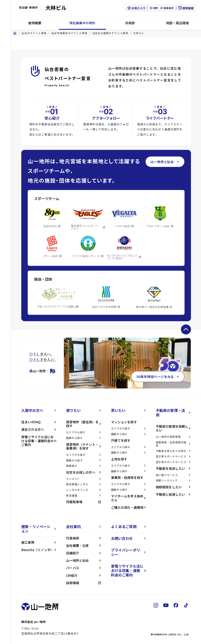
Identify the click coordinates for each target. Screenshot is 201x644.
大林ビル (139, 33)
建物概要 (35, 23)
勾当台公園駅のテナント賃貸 (110, 33)
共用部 (130, 23)
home (15, 33)
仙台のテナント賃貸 (34, 33)
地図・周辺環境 (177, 23)
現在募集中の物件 (82, 23)
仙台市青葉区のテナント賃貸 (69, 33)
